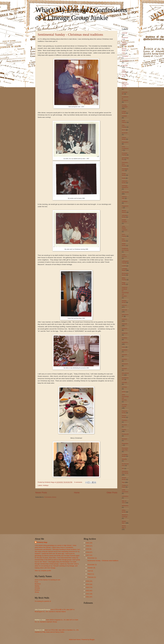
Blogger (92, 640)
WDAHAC (125, 506)
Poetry (124, 430)
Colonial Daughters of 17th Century (125, 85)
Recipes (125, 439)
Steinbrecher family (125, 472)
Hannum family (125, 182)
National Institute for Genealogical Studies (125, 292)
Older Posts (112, 493)
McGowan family (125, 274)
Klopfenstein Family (125, 249)
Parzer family (124, 416)
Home (77, 493)
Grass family (124, 174)
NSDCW (125, 333)
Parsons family (125, 412)
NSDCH (124, 329)
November (91, 565)
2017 (88, 555)
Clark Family (124, 71)
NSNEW (125, 350)
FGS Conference (125, 148)
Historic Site (124, 198)
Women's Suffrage (125, 516)
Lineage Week (124, 270)
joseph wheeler (124, 221)
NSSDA (124, 359)
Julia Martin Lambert (125, 228)
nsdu (123, 347)
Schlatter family (125, 455)
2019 (88, 549)
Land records (124, 256)
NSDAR (124, 324)
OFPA (124, 392)
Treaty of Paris (125, 486)
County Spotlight (125, 106)
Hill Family (125, 192)
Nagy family (124, 283)
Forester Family (125, 154)
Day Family (124, 126)
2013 (88, 591)
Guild (124, 178)
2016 (88, 581)
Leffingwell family (125, 262)
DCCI (124, 130)
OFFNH (124, 387)
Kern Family (124, 235)
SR (123, 468)
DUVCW (125, 133)
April (89, 571)
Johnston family (125, 216)
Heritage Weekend (125, 186)
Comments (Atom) (50, 497)
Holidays (46, 485)
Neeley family (124, 302)
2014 (88, 587)
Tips (123, 482)
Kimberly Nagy (42, 542)
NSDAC (124, 319)
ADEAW (125, 33)
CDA (123, 53)
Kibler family (124, 245)
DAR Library (124, 122)
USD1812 (125, 496)
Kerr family (124, 240)
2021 (88, 543)
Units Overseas (125, 491)
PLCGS (124, 425)
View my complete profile (43, 571)
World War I (124, 522)
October (90, 568)
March (90, 574)
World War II (124, 527)
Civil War (125, 65)
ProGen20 (125, 434)
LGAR (124, 266)
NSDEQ (124, 338)
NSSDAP (125, 364)
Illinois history (124, 211)
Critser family (124, 112)
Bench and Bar (124, 43)
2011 (88, 597)
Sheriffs (124, 459)
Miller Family (124, 279)
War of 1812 (124, 502)
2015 (88, 584)
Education (125, 142)
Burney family (124, 50)
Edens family (124, 138)
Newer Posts (41, 493)
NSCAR (124, 310)
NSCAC (124, 305)
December (91, 558)
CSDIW (124, 116)
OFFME (124, 382)
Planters (125, 420)
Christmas (125, 61)
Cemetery (125, 56)
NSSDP (124, 369)
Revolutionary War (125, 449)
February (91, 577)
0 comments (78, 482)
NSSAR (124, 355)
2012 (88, 594)
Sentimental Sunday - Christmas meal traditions (70, 34)
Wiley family (124, 511)
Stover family (124, 479)
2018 (88, 552)
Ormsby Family (124, 405)
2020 (88, 546)
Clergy (124, 79)
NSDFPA (125, 342)
